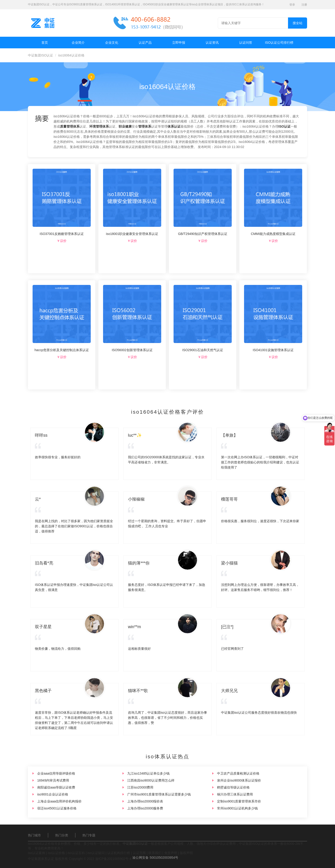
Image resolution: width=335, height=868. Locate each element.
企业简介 (78, 43)
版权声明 (186, 853)
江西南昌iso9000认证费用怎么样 (151, 780)
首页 (45, 43)
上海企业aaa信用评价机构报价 (59, 801)
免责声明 (171, 853)
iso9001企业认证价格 (53, 794)
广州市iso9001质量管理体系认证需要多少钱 (159, 794)
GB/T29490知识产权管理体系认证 (203, 234)
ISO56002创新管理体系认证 (132, 350)
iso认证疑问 (96, 853)
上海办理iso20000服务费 (145, 808)
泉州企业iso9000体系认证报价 (239, 780)
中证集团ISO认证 (40, 55)
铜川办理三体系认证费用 (235, 794)
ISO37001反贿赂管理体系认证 (62, 234)
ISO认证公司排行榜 (279, 43)
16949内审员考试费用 (53, 780)
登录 (292, 5)
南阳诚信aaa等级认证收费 (56, 787)
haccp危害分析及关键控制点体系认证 (62, 350)
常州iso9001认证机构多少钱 (237, 808)
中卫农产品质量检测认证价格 (238, 773)
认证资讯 (212, 43)
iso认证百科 (76, 853)
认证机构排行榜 (119, 853)
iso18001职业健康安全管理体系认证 (132, 234)
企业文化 (112, 43)
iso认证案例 (37, 853)
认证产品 (145, 43)
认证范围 (139, 853)
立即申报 (179, 43)
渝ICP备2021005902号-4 (113, 859)
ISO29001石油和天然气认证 (203, 350)
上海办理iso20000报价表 (145, 801)
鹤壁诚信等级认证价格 (233, 787)
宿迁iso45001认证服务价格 (57, 808)
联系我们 (155, 853)
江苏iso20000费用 (140, 787)
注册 (304, 5)
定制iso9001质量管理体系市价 (239, 801)
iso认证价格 (56, 853)
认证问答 (246, 43)
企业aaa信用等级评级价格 (56, 773)
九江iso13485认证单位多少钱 (149, 773)
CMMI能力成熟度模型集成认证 (273, 234)
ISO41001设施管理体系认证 (273, 350)
